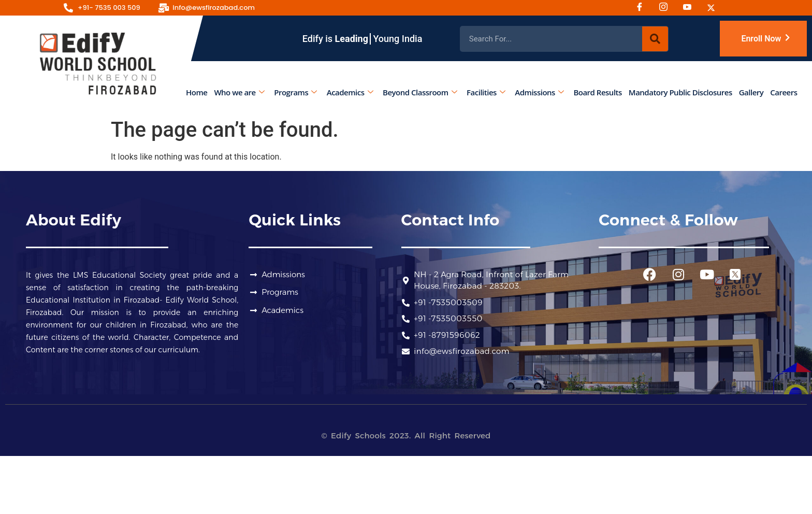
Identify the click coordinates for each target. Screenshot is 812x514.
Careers (784, 92)
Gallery (751, 92)
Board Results (598, 92)
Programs (296, 92)
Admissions (540, 92)
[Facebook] (643, 8)
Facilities (486, 92)
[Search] (655, 39)
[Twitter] (715, 8)
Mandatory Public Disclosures (680, 92)
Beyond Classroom (420, 92)
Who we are (240, 92)
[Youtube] (691, 8)
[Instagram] (667, 8)
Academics (350, 92)
